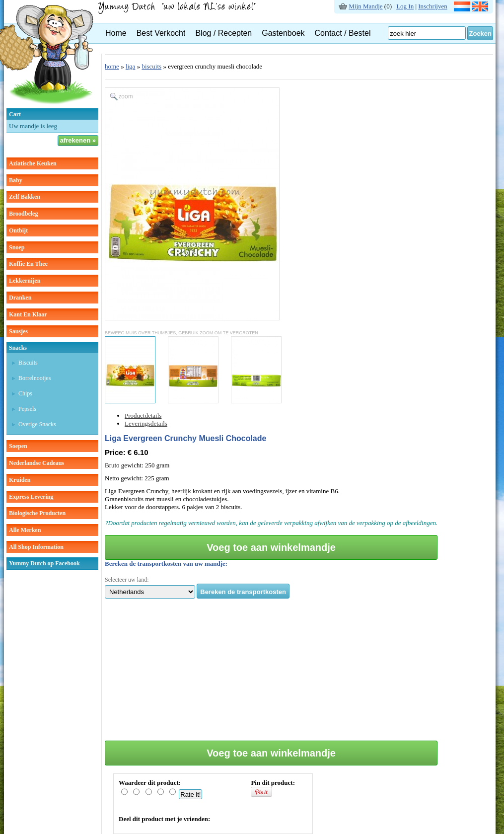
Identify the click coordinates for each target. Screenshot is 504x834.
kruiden (20, 480)
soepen (18, 446)
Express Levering (31, 497)
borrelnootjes (35, 378)
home (112, 66)
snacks (18, 348)
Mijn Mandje (365, 6)
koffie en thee (28, 264)
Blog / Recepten (223, 33)
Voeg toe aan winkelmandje (271, 547)
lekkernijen (25, 281)
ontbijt (18, 230)
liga (131, 66)
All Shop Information (36, 547)
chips (25, 393)
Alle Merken (25, 530)
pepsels (27, 409)
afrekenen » (78, 140)
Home (116, 33)
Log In (405, 6)
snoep (17, 247)
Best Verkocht (161, 33)
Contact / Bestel (343, 33)
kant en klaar (28, 314)
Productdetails (143, 416)
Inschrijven (432, 6)
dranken (20, 298)
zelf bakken (25, 197)
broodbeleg (23, 214)
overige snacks (37, 424)
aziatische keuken (33, 163)
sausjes (18, 331)
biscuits (28, 363)
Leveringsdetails (146, 423)
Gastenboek (283, 33)
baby (16, 180)
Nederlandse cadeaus (36, 463)
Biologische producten (37, 513)
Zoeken (480, 34)
